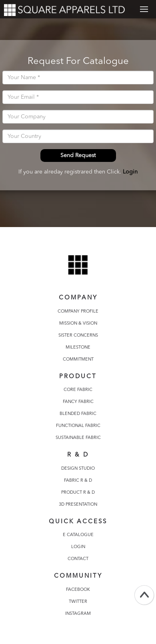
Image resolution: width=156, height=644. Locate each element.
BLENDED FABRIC (78, 414)
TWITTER (78, 602)
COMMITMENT (78, 360)
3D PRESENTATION (78, 505)
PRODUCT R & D (78, 493)
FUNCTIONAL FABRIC (78, 426)
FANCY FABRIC (78, 402)
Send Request (78, 156)
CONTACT (78, 559)
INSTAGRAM (78, 614)
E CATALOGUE (78, 535)
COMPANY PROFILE (78, 312)
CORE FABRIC (78, 390)
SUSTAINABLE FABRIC (78, 438)
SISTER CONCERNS (78, 336)
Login (130, 172)
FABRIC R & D (78, 481)
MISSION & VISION (78, 324)
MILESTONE (78, 348)
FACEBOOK (78, 590)
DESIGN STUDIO (78, 469)
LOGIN (78, 547)
